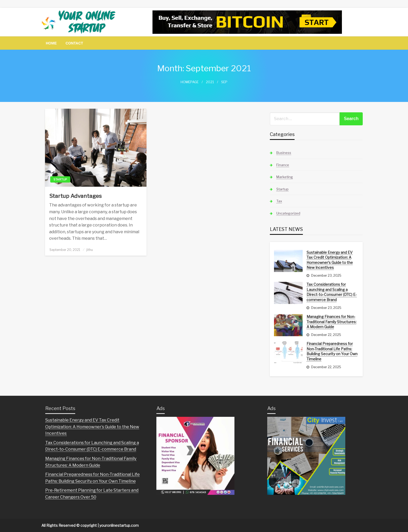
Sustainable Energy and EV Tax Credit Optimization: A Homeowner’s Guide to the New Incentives (330, 260)
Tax (279, 201)
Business (284, 153)
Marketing (285, 177)
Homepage (190, 82)
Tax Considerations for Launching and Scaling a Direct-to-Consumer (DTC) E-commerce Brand (332, 292)
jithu (90, 250)
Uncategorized (288, 213)
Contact (74, 43)
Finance (283, 165)
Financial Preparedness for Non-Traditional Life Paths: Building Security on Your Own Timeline (332, 351)
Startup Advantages (75, 196)
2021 (210, 82)
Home (51, 43)
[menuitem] (51, 43)
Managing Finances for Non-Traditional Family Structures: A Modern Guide (331, 322)
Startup (60, 179)
